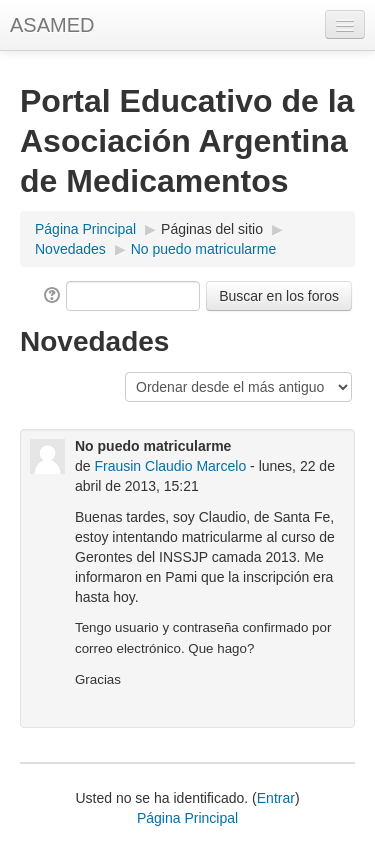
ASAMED (52, 25)
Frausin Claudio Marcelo (170, 466)
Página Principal (85, 229)
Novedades (70, 249)
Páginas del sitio (212, 229)
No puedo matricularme (204, 249)
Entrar (276, 798)
